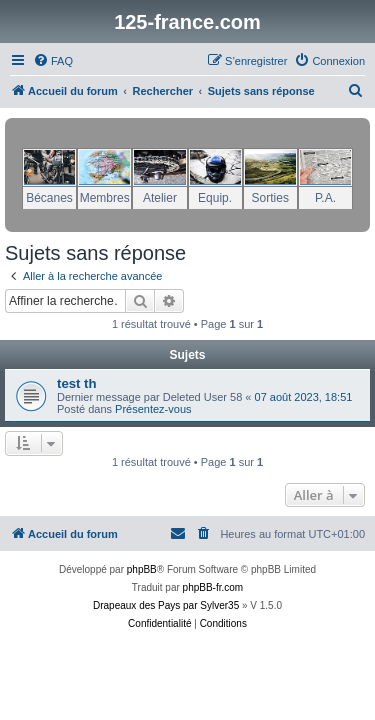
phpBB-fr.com (213, 587)
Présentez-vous (153, 409)
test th (77, 383)
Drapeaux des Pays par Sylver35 (166, 605)
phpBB (142, 569)
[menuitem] (53, 61)
